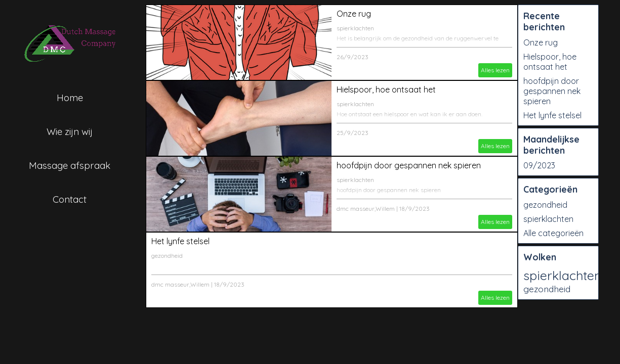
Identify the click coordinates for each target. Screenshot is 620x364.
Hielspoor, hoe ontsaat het (386, 89)
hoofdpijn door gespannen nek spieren (409, 165)
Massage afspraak (70, 165)
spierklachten (355, 28)
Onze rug (354, 14)
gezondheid (167, 256)
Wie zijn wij (70, 131)
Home (70, 98)
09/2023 (539, 165)
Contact (70, 199)
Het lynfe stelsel (180, 241)
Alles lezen (495, 70)
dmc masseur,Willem (366, 209)
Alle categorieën (553, 233)
